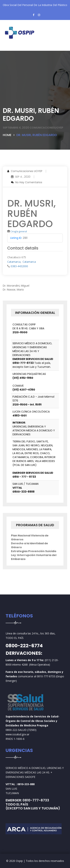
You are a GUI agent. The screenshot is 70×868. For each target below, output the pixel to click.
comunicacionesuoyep (46, 128)
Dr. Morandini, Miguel (16, 286)
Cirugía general (19, 231)
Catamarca (14, 262)
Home (7, 135)
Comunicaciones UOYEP (27, 171)
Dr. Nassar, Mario (13, 290)
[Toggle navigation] (12, 48)
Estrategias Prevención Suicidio (34, 551)
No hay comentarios (29, 182)
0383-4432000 (19, 266)
